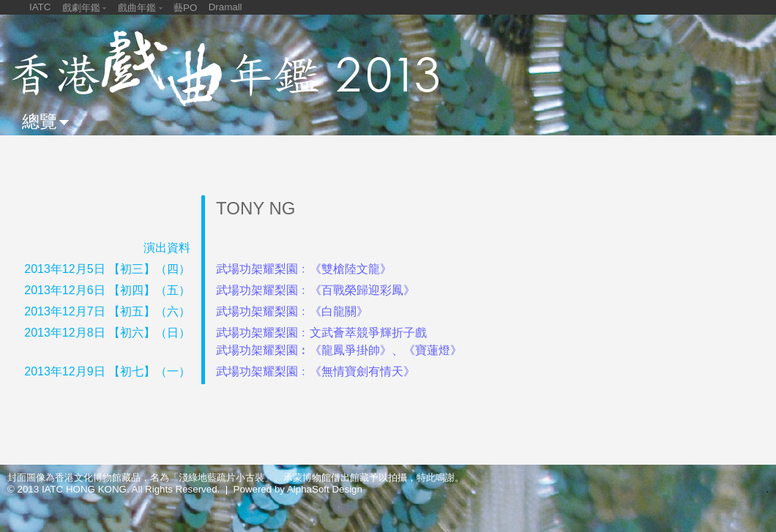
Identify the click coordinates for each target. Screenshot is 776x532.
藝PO (185, 8)
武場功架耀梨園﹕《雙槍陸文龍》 (304, 269)
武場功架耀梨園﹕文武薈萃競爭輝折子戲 (321, 333)
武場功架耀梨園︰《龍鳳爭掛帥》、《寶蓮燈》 (339, 350)
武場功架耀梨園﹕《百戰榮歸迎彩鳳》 (316, 290)
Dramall (225, 7)
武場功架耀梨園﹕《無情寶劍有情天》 (316, 371)
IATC (40, 7)
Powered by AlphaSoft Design (298, 489)
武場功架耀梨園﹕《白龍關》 (292, 311)
